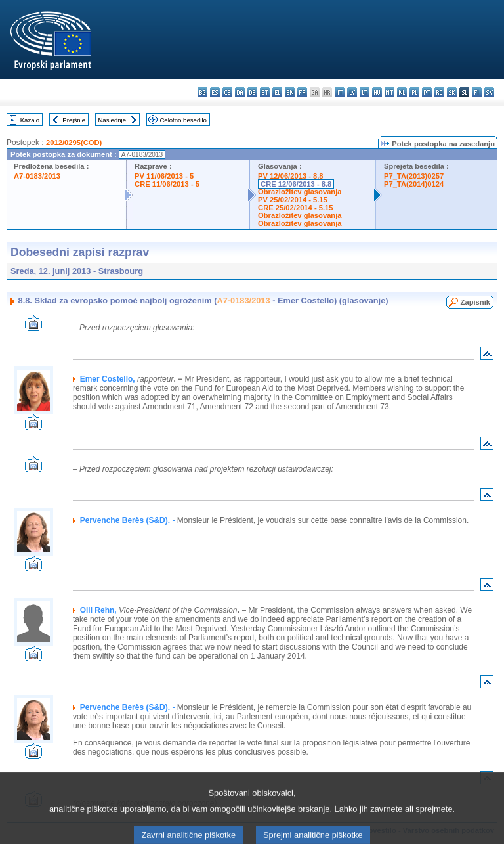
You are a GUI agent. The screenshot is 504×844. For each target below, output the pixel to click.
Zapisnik (475, 302)
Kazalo (30, 120)
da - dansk (240, 92)
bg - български (202, 92)
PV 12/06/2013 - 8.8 (291, 176)
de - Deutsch (252, 92)
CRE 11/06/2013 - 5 (167, 184)
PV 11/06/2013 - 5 (164, 176)
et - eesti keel (265, 92)
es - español (215, 92)
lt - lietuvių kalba (365, 92)
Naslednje (112, 120)
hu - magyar (377, 92)
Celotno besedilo (183, 120)
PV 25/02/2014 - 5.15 (293, 200)
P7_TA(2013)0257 (414, 176)
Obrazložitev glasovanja (300, 192)
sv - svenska (489, 92)
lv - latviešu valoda (352, 92)
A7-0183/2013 (37, 176)
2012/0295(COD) (74, 143)
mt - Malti (389, 92)
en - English (290, 92)
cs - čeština (227, 92)
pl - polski (414, 92)
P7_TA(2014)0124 (414, 184)
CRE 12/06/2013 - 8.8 (296, 184)
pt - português (427, 92)
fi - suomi (477, 92)
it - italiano (340, 92)
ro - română (439, 92)
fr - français (302, 92)
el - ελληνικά (277, 92)
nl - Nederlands (402, 92)
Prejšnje (74, 120)
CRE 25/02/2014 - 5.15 (295, 208)
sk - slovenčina (452, 92)
